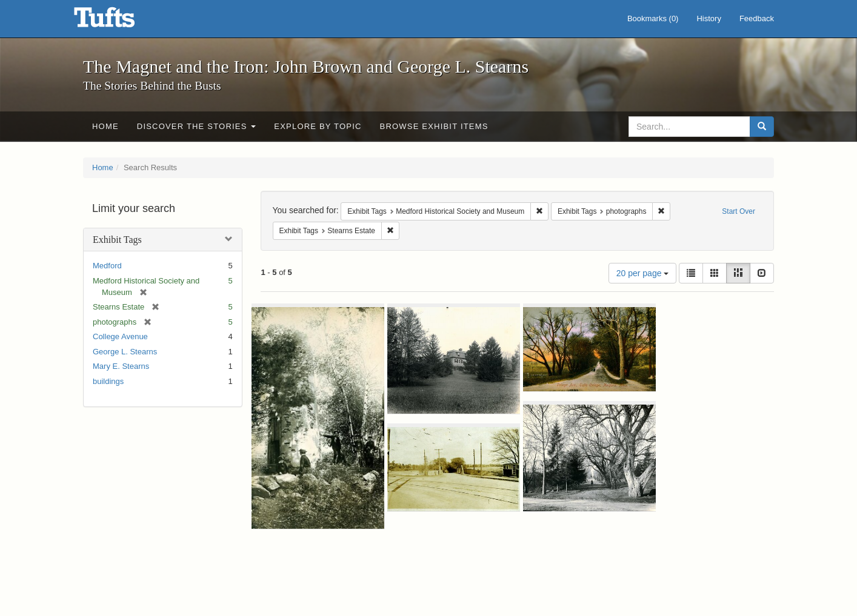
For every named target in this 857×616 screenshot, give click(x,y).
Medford (107, 266)
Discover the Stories (197, 126)
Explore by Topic (318, 126)
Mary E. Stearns (121, 366)
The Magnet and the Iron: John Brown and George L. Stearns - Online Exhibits (119, 21)
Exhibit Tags (117, 240)
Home (105, 126)
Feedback (757, 18)
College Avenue (120, 336)
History (709, 18)
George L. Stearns (125, 352)
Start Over (739, 211)
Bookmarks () (653, 18)
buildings (108, 381)
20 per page (643, 273)
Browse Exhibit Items (434, 126)
